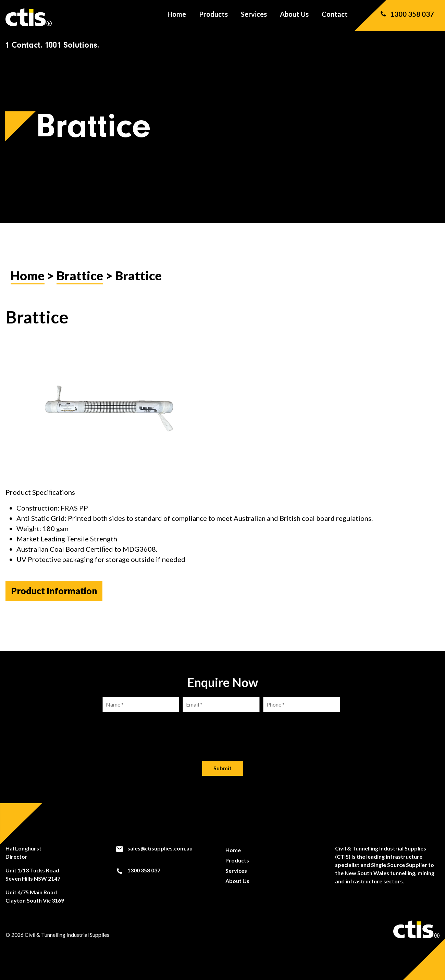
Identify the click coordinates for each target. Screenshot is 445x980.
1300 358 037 (407, 17)
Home (177, 17)
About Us (294, 17)
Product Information (54, 591)
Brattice (80, 275)
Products (213, 17)
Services (254, 17)
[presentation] (223, 731)
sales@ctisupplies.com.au (154, 848)
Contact (335, 17)
